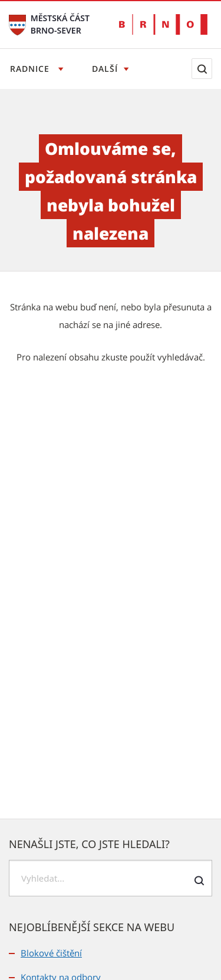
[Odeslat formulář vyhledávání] (199, 880)
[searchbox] (111, 878)
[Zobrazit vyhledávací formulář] (202, 69)
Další (105, 69)
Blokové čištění (51, 953)
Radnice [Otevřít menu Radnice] (31, 69)
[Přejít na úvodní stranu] (17, 24)
